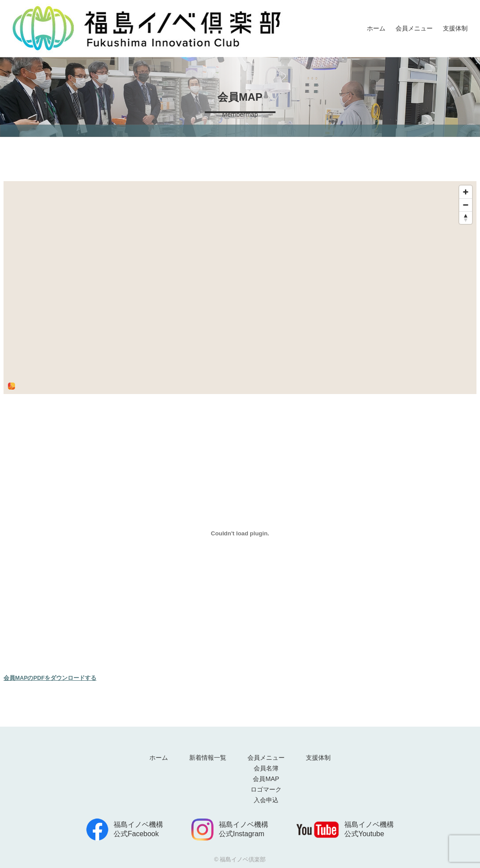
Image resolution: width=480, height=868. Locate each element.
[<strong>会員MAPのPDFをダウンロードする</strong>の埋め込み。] (240, 534)
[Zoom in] (466, 192)
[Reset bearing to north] (466, 218)
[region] (240, 288)
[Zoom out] (466, 205)
